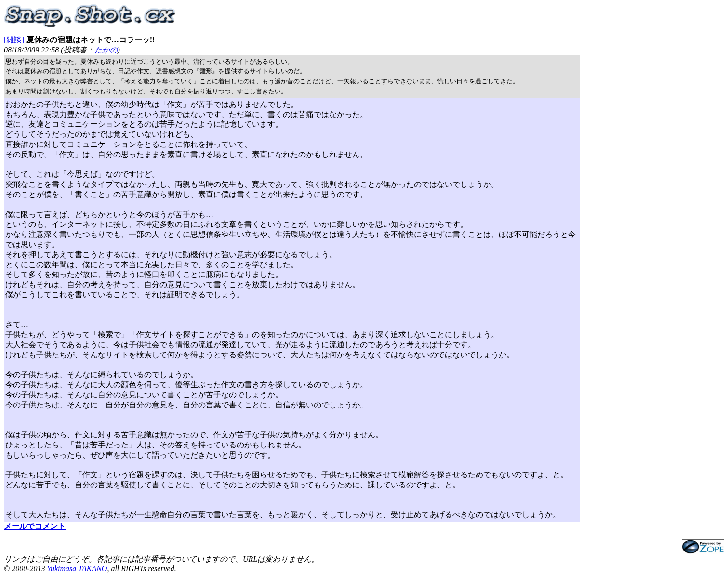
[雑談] (14, 40)
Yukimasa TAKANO (77, 569)
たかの (106, 50)
